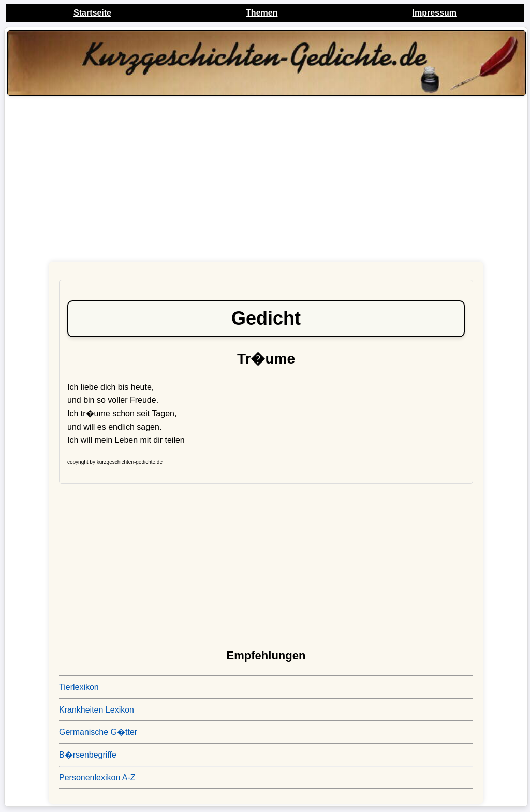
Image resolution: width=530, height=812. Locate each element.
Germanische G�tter (98, 732)
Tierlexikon (79, 687)
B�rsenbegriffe (88, 755)
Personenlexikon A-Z (97, 778)
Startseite (92, 13)
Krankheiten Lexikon (97, 710)
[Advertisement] (266, 181)
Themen (262, 13)
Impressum (435, 13)
